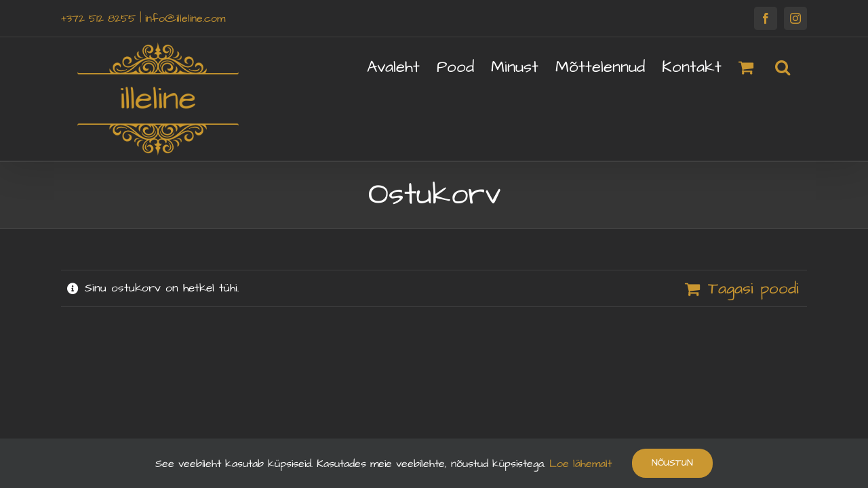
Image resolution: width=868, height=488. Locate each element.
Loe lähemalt (578, 464)
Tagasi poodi (754, 289)
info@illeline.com (185, 18)
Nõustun (672, 463)
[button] (800, 66)
